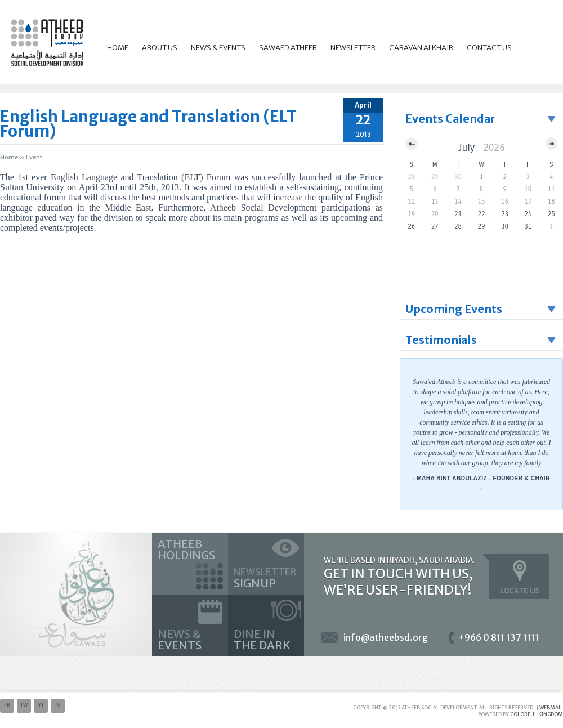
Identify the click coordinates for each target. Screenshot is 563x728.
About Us (160, 48)
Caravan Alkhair (421, 48)
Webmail (551, 707)
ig (58, 705)
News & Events (218, 48)
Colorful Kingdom (537, 714)
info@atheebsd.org (386, 637)
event (34, 157)
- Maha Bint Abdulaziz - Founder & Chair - (481, 483)
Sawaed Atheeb (288, 48)
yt (41, 705)
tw (24, 705)
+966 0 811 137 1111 (498, 637)
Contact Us (489, 48)
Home (118, 48)
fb (7, 705)
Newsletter (353, 48)
